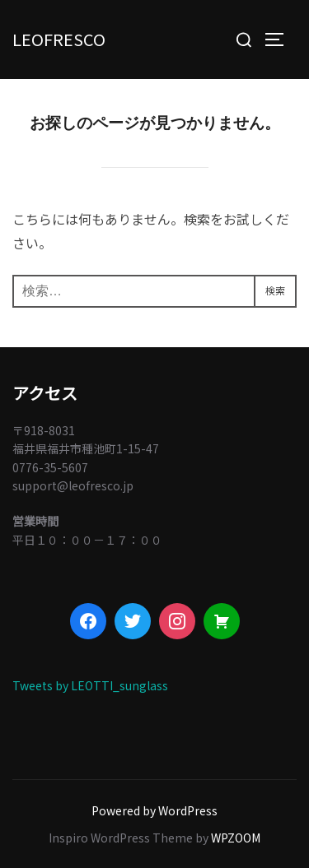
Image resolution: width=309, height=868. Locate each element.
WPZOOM (236, 838)
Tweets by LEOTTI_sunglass (90, 685)
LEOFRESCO (59, 39)
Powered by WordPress (154, 810)
